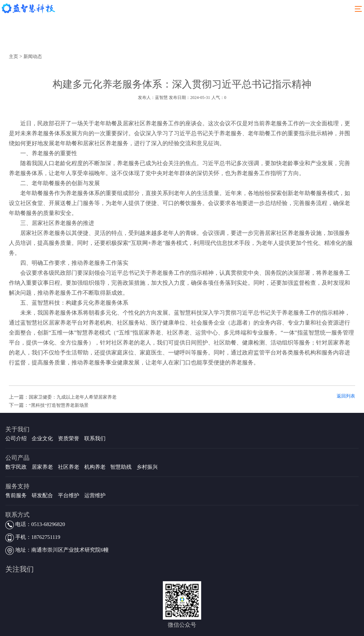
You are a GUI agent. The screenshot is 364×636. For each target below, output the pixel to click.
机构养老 (95, 467)
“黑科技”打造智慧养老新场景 (59, 405)
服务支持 (17, 486)
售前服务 (16, 495)
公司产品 (17, 458)
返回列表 (346, 396)
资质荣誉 (69, 438)
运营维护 (95, 495)
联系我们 (95, 438)
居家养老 (42, 467)
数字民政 (16, 467)
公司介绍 (16, 438)
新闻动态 (33, 56)
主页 (14, 56)
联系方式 (17, 515)
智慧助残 (121, 467)
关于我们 (17, 429)
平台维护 (69, 495)
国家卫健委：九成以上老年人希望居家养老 (73, 397)
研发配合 (42, 495)
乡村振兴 (147, 467)
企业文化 (42, 438)
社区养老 (69, 467)
